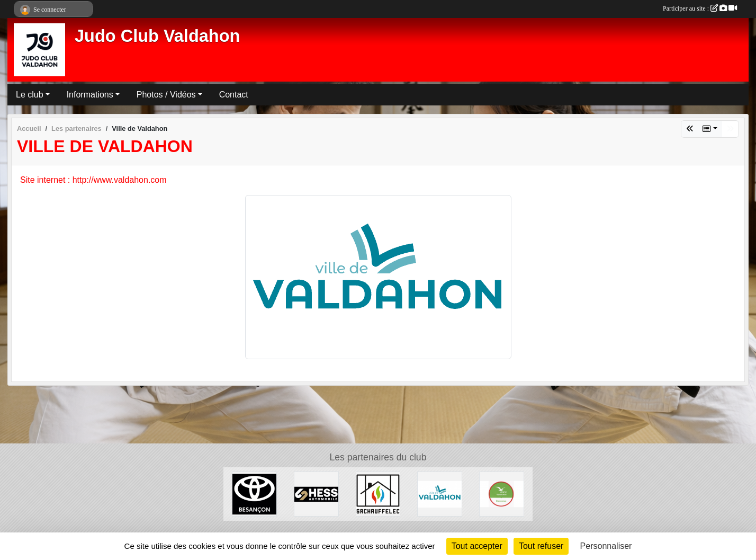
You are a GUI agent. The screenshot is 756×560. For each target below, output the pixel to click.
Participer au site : (700, 8)
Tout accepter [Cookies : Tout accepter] (477, 546)
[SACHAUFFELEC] (378, 494)
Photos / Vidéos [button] (166, 95)
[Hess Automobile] (316, 494)
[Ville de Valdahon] (440, 494)
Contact (234, 95)
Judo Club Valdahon (157, 36)
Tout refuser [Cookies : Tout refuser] (541, 546)
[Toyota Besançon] (254, 494)
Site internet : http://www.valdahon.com (93, 180)
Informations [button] (90, 95)
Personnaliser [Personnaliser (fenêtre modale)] (606, 546)
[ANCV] (502, 494)
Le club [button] (30, 95)
